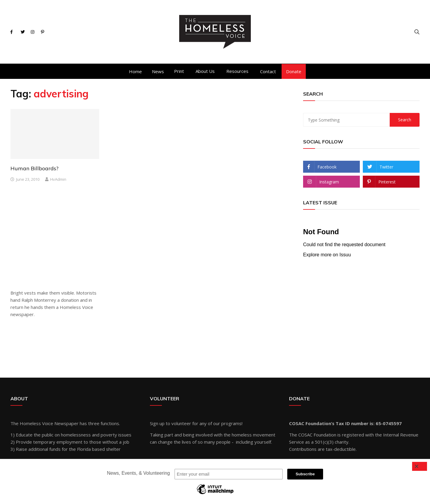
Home (135, 71)
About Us (205, 71)
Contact (268, 71)
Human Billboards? (34, 168)
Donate (294, 71)
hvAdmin (58, 179)
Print (179, 71)
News (158, 71)
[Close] (420, 466)
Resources (237, 71)
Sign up (157, 423)
